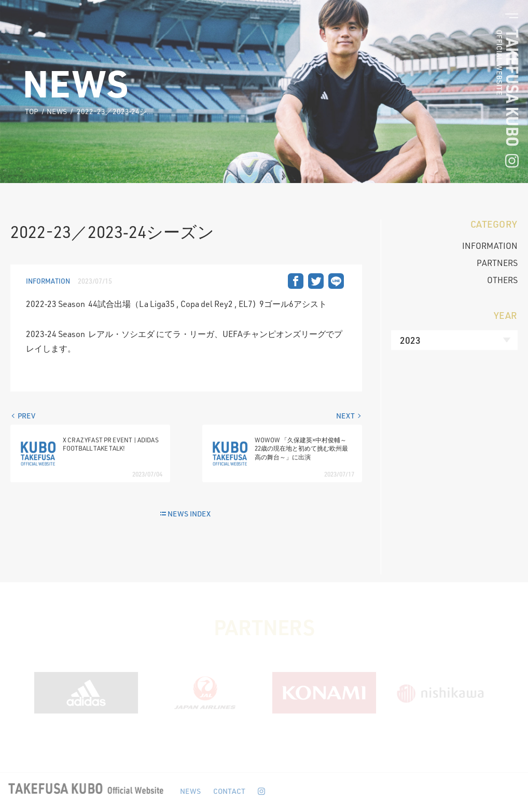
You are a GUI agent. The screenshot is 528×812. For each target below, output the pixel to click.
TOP (32, 111)
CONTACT (229, 791)
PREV (26, 416)
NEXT (345, 416)
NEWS (57, 111)
